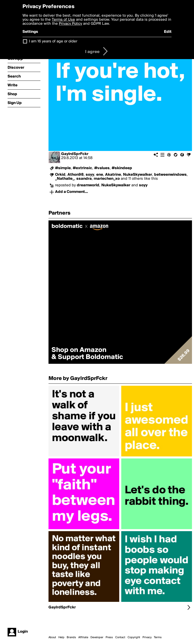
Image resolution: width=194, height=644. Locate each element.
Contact (120, 637)
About (52, 637)
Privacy (147, 637)
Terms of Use (63, 20)
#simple (63, 168)
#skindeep (122, 168)
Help (61, 637)
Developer (97, 637)
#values (102, 168)
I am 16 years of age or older (53, 41)
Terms (158, 637)
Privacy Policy (70, 24)
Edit (168, 32)
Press (109, 637)
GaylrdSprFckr (75, 154)
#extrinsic (82, 168)
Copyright (134, 637)
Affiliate (83, 637)
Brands (71, 637)
